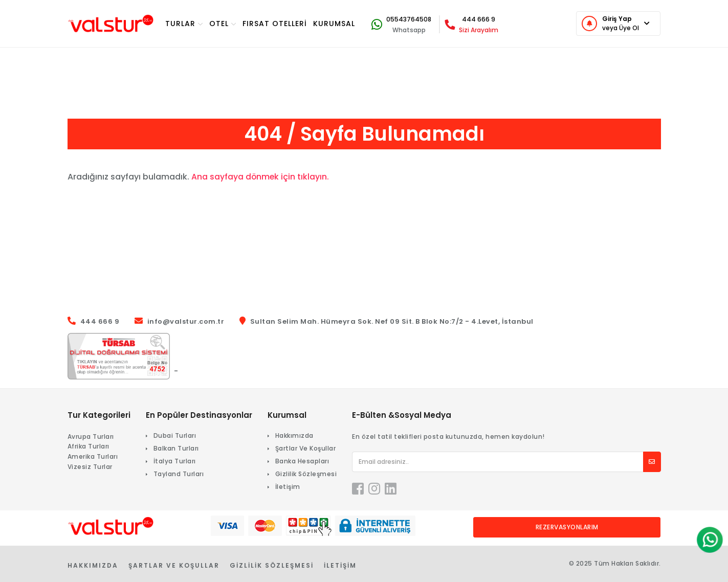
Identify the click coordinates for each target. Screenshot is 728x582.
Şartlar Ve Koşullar (306, 448)
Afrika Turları (89, 446)
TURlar (184, 24)
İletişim (288, 487)
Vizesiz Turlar (90, 467)
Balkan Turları (176, 448)
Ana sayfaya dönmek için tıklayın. (261, 177)
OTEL (223, 24)
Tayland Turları (179, 474)
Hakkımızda (294, 435)
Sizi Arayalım (479, 30)
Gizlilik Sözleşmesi (306, 474)
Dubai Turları (175, 435)
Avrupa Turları (91, 436)
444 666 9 (479, 19)
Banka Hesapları (302, 461)
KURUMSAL (334, 24)
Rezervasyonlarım (567, 527)
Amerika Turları (93, 456)
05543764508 (409, 19)
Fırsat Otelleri (275, 24)
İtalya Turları (175, 461)
